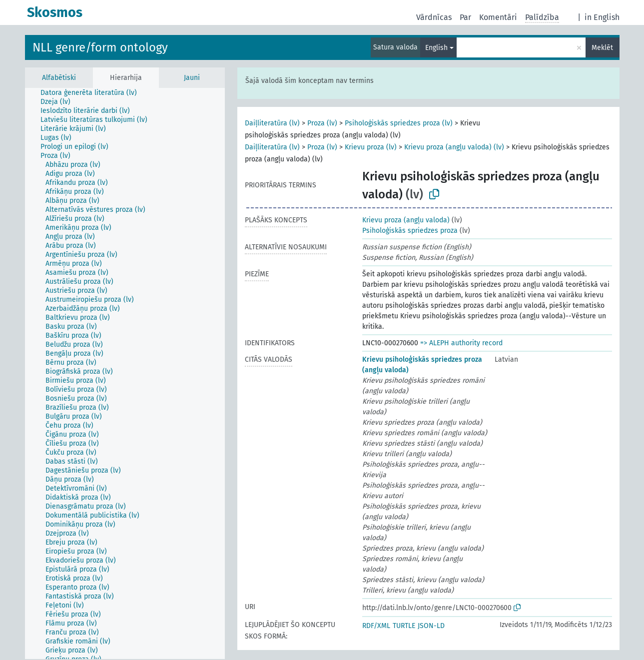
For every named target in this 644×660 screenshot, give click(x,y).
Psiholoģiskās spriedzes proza (410, 231)
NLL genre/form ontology (100, 47)
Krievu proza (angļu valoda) (406, 220)
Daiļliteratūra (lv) (272, 123)
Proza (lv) (322, 123)
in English (602, 17)
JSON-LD (431, 626)
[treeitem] (93, 93)
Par (465, 17)
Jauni (192, 78)
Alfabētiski (59, 78)
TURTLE (404, 626)
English (436, 48)
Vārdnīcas (434, 17)
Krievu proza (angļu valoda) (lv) (454, 147)
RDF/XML (376, 626)
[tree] (125, 373)
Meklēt (602, 48)
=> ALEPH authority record (461, 343)
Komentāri (498, 17)
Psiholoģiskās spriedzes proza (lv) (399, 123)
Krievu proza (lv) (371, 147)
